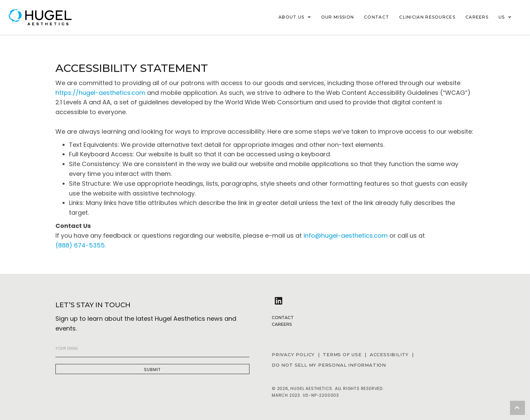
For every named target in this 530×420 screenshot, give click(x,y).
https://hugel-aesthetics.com (100, 93)
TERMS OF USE (342, 355)
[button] (152, 369)
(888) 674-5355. (81, 245)
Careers (282, 324)
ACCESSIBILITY (391, 355)
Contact (283, 318)
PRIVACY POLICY (293, 355)
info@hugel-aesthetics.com (346, 235)
